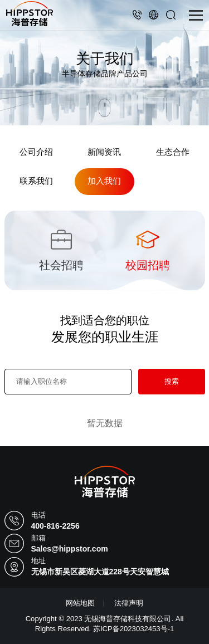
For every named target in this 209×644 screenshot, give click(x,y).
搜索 (172, 381)
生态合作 (173, 152)
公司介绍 (36, 152)
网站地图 (80, 603)
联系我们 (36, 181)
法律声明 (129, 603)
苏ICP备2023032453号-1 (133, 629)
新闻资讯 (104, 152)
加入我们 (104, 181)
